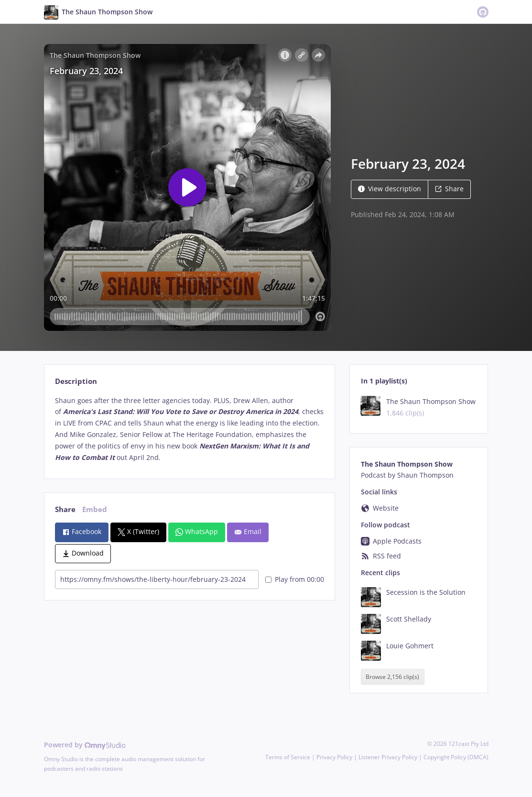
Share (449, 189)
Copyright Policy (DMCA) (456, 757)
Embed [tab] (95, 509)
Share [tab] (65, 509)
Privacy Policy (334, 757)
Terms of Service (288, 757)
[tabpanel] (190, 429)
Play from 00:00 (295, 579)
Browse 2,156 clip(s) (392, 677)
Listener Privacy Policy (388, 757)
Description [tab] (76, 381)
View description (390, 189)
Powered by (85, 745)
